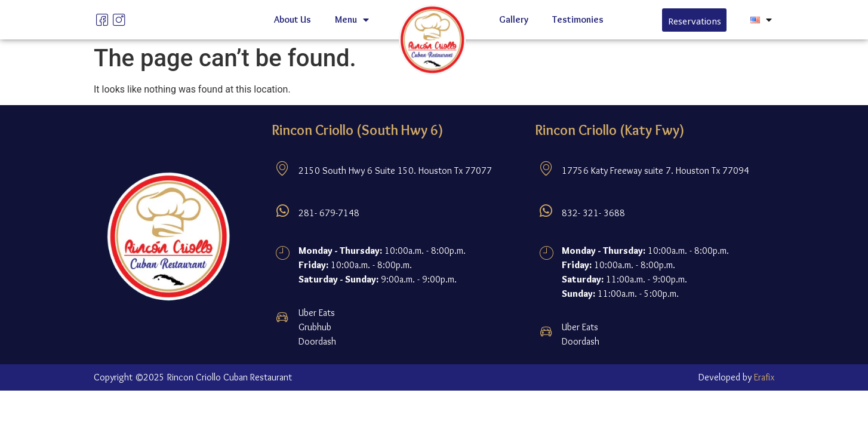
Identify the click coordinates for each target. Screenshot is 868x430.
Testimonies (578, 19)
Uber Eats (317, 313)
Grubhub (315, 327)
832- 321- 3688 (593, 213)
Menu (352, 20)
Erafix (764, 377)
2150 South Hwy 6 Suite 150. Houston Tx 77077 (395, 171)
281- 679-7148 (329, 213)
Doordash (317, 341)
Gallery (514, 19)
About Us (293, 19)
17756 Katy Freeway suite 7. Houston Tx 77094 (655, 171)
